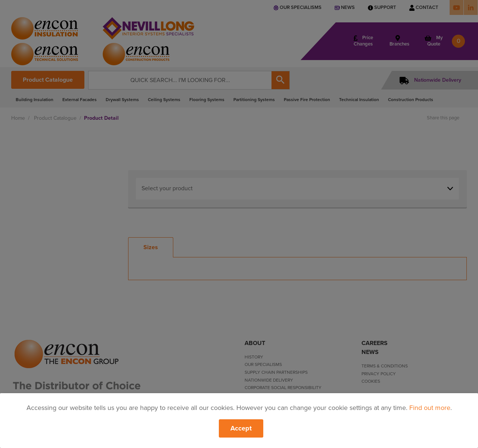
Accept (241, 428)
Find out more (430, 408)
